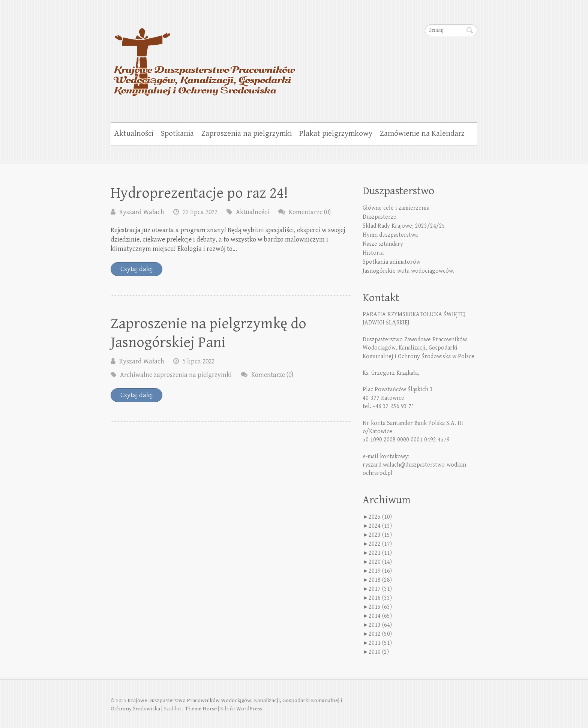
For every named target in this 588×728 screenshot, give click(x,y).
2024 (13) (380, 526)
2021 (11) (380, 553)
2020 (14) (380, 562)
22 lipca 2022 (200, 212)
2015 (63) (380, 607)
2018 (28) (380, 580)
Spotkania (177, 134)
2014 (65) (380, 616)
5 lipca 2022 (199, 361)
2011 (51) (380, 643)
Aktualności (134, 134)
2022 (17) (380, 544)
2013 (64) (380, 625)
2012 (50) (380, 634)
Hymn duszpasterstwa (390, 235)
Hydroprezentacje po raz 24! (199, 193)
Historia (373, 253)
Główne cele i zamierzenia (396, 208)
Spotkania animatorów (391, 262)
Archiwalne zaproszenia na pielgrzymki (176, 375)
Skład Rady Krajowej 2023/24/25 (404, 226)
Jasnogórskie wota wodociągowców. (409, 271)
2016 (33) (380, 598)
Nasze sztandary (383, 244)
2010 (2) (379, 652)
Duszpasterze (379, 217)
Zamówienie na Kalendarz (422, 134)
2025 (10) (380, 517)
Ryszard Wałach (142, 212)
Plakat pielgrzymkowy (336, 134)
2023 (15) (380, 535)
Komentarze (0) (310, 212)
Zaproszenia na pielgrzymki (247, 134)
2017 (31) (380, 589)
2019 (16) (380, 571)
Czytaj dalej (136, 269)
